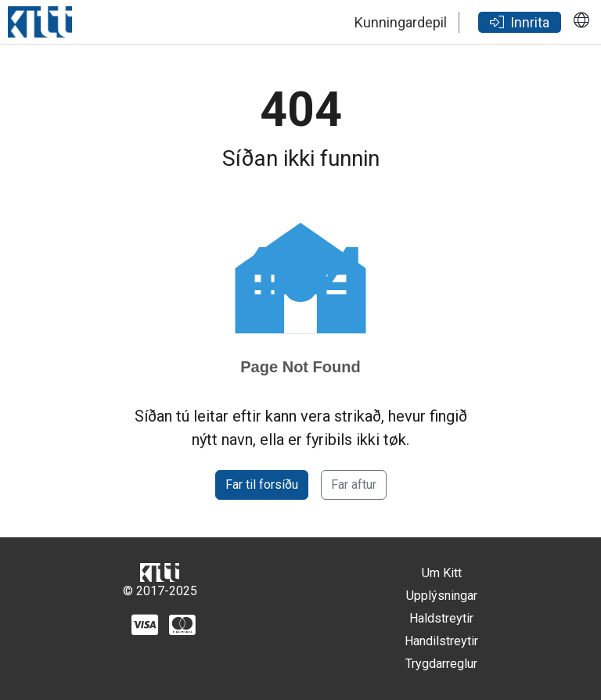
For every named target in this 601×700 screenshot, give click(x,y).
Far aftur (354, 485)
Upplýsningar (442, 596)
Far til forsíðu (262, 485)
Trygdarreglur (441, 664)
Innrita (520, 22)
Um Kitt (442, 573)
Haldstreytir (441, 618)
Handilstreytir (441, 641)
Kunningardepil (401, 22)
